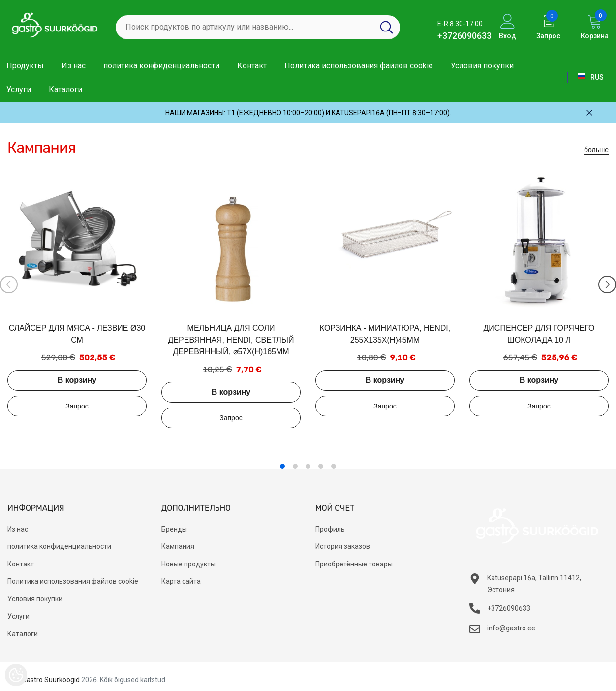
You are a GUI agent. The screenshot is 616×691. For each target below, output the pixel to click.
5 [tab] (334, 466)
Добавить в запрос (77, 406)
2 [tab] (295, 466)
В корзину (77, 380)
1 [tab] (282, 466)
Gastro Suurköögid (51, 680)
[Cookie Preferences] (16, 675)
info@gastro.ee (511, 628)
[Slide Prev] (9, 284)
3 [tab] (308, 466)
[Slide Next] (607, 284)
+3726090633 (464, 36)
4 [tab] (321, 466)
